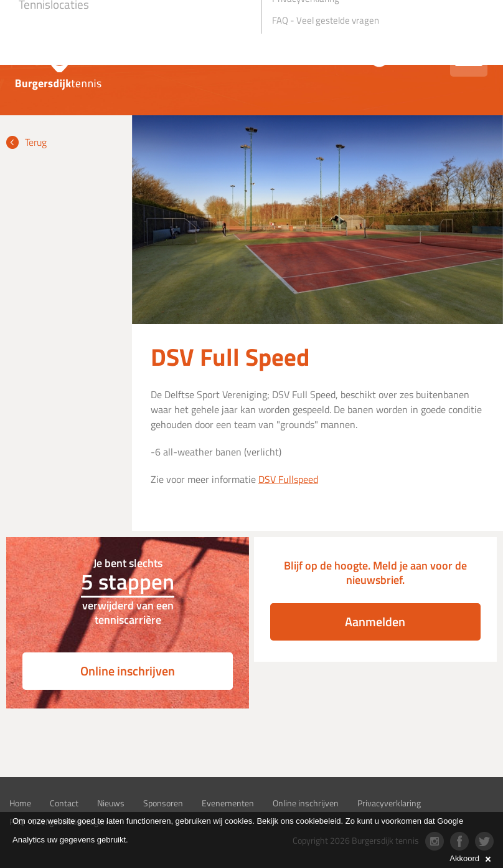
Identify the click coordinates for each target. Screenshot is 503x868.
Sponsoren (163, 803)
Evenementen (228, 803)
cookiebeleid (318, 821)
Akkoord (470, 858)
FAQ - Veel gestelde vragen (326, 20)
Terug (36, 142)
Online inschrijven (128, 671)
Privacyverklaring (389, 803)
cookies (238, 821)
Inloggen (417, 57)
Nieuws (111, 803)
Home (20, 803)
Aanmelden (375, 622)
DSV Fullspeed (288, 479)
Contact (64, 803)
